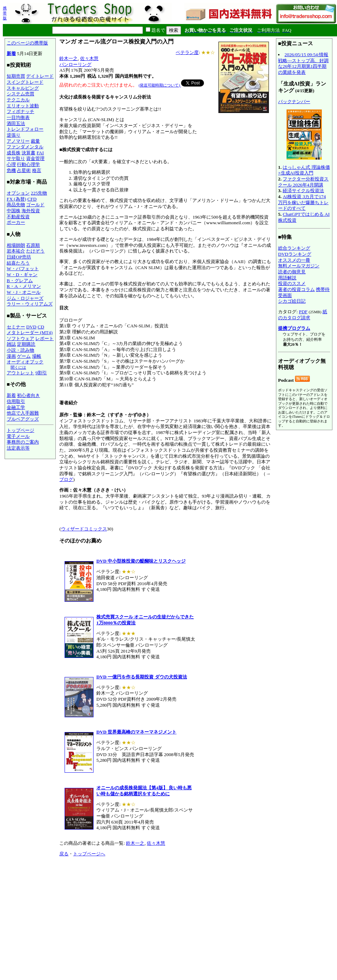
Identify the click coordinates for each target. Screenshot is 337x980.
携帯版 (5, 13)
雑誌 (11, 344)
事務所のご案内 (23, 442)
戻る (64, 854)
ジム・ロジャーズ (25, 298)
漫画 (11, 356)
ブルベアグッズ (23, 419)
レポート (44, 338)
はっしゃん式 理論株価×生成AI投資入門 (304, 170)
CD (41, 327)
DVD (31, 327)
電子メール (18, 436)
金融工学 (16, 407)
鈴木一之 (68, 58)
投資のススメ (292, 283)
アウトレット (20, 373)
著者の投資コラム (296, 289)
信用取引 (16, 401)
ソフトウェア (20, 338)
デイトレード (40, 76)
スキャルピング (23, 88)
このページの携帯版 (27, 43)
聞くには (18, 367)
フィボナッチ (20, 111)
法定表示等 (18, 448)
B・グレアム (20, 281)
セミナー (16, 327)
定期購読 (26, 344)
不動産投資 (18, 217)
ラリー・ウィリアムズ (30, 304)
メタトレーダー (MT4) (30, 332)
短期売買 (16, 76)
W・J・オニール (24, 292)
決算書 (28, 153)
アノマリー (18, 141)
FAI (40, 153)
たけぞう (35, 251)
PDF (303, 312)
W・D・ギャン (22, 275)
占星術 (24, 170)
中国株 (14, 211)
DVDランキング (295, 254)
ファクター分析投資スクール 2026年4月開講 (303, 182)
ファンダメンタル (25, 147)
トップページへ (89, 854)
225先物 (39, 193)
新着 (11, 54)
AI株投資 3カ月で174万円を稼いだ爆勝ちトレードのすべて (303, 202)
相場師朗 (16, 245)
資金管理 (35, 158)
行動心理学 (28, 164)
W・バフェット (23, 269)
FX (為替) (16, 199)
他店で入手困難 (23, 413)
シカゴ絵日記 (292, 301)
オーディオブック (25, 362)
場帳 (37, 356)
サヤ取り (16, 158)
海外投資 (31, 211)
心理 (11, 164)
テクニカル (18, 100)
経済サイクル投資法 (303, 191)
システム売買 (20, 94)
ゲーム (24, 356)
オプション (18, 193)
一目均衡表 (18, 117)
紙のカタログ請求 (303, 315)
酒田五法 (16, 123)
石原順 (33, 245)
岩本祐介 (16, 251)
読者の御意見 (292, 272)
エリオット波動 (23, 106)
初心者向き (28, 395)
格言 (37, 170)
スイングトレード (25, 82)
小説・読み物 (20, 350)
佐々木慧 (89, 58)
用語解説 (287, 278)
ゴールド (35, 205)
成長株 (14, 153)
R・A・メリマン (24, 286)
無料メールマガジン (299, 266)
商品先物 (16, 205)
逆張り (14, 135)
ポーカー (16, 222)
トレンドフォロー (25, 129)
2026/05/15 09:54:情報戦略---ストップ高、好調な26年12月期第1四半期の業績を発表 (303, 63)
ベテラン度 (187, 52)
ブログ (66, 479)
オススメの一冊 (294, 260)
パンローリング (75, 64)
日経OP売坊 (19, 257)
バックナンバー (294, 102)
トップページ (20, 430)
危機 (11, 170)
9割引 (41, 373)
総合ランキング (294, 248)
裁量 (35, 141)
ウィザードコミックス (84, 529)
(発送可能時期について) (160, 85)
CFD (32, 199)
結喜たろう (18, 263)
